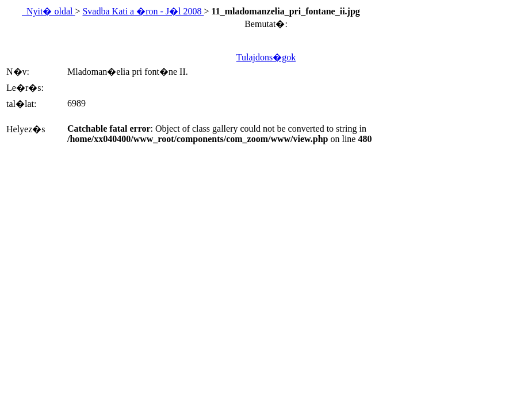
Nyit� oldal (48, 11)
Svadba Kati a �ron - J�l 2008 (143, 11)
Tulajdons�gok (266, 57)
